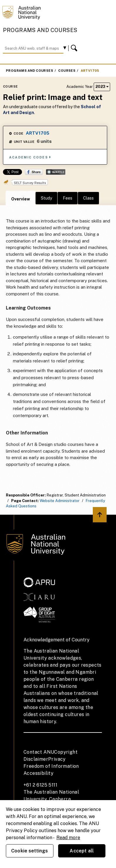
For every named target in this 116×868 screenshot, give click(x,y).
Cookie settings (30, 851)
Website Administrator (60, 501)
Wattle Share (56, 172)
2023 (102, 87)
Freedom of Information (51, 766)
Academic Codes (30, 157)
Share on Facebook (34, 172)
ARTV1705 (90, 71)
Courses (67, 71)
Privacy (57, 759)
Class (88, 198)
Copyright (66, 752)
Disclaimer (36, 759)
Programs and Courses (40, 30)
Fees (68, 198)
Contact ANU (39, 752)
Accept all (82, 851)
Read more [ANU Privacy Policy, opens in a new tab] (68, 838)
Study (46, 198)
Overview (21, 199)
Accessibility (38, 773)
